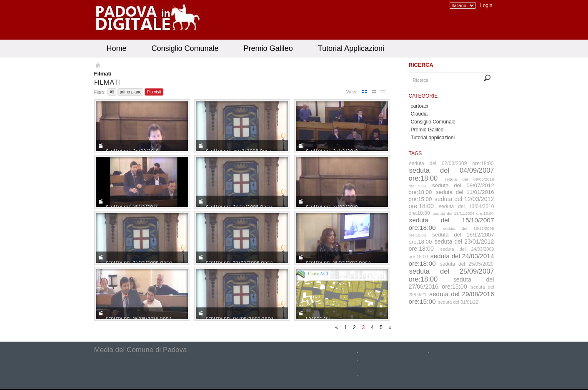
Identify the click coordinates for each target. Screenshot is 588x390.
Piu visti (154, 92)
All (112, 92)
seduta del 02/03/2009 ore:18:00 (452, 164)
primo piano (130, 92)
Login (486, 5)
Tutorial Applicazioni (351, 48)
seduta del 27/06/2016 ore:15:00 (452, 283)
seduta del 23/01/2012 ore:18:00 (452, 245)
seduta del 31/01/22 (458, 302)
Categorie (423, 96)
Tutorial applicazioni (433, 138)
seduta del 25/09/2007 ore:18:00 (452, 275)
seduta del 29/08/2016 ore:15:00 (452, 298)
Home (117, 48)
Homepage (97, 66)
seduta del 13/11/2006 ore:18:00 (463, 213)
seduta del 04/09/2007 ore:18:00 (452, 174)
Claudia (419, 114)
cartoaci (420, 106)
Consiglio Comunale (185, 48)
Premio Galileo (268, 48)
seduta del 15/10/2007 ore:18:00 (452, 224)
